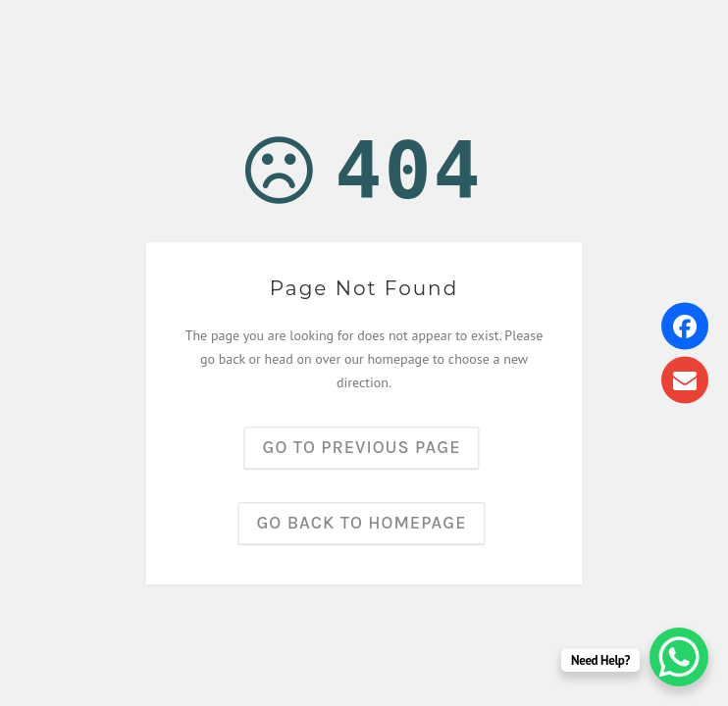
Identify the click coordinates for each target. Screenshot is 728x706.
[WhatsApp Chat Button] (679, 657)
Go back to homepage (362, 524)
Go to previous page (362, 448)
